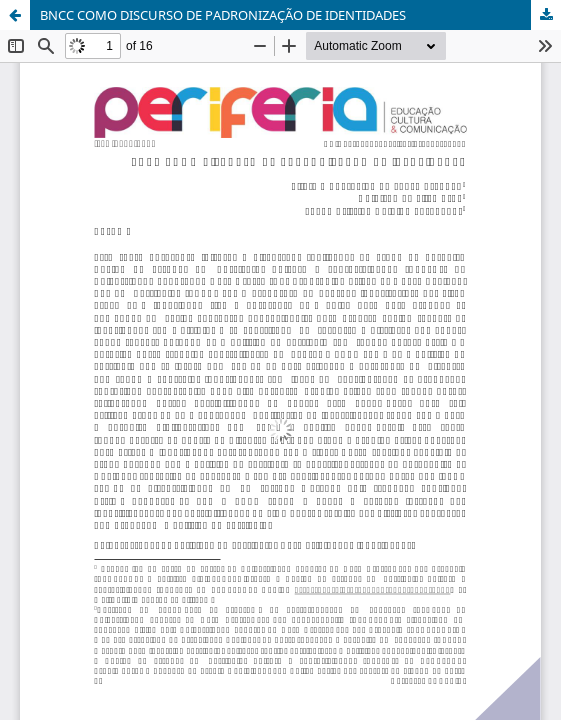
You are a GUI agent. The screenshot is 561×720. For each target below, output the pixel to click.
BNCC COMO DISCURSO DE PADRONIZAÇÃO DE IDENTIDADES (223, 15)
